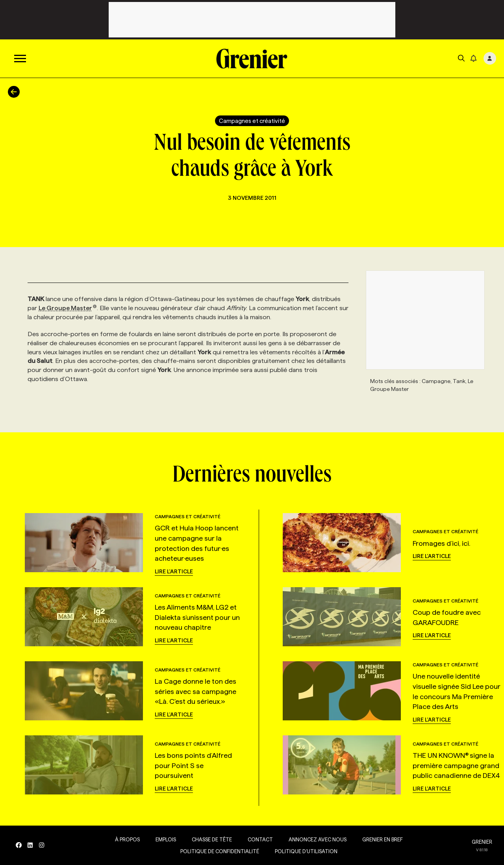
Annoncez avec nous (318, 839)
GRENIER (482, 842)
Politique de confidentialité (220, 851)
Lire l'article (174, 571)
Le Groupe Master (68, 308)
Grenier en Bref (383, 839)
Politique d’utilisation (306, 851)
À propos (127, 839)
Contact (260, 839)
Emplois (166, 839)
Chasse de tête (212, 839)
